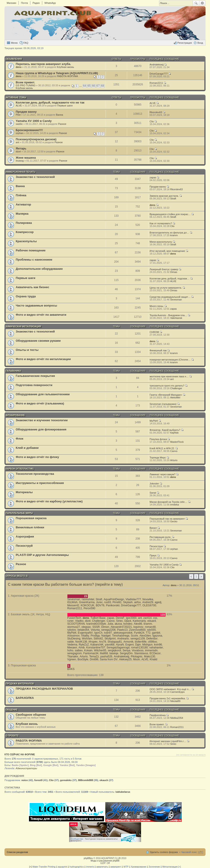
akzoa (118, 624)
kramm (174, 235)
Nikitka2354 (177, 718)
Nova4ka (148, 599)
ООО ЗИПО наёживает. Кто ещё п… (170, 689)
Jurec (99, 602)
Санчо (174, 451)
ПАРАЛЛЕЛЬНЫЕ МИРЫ (19, 513)
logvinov (138, 627)
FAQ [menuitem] (26, 43)
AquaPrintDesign (114, 599)
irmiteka (175, 505)
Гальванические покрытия (35, 376)
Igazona (157, 636)
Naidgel (106, 636)
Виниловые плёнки (30, 527)
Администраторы (26, 768)
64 (85, 86)
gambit (156, 633)
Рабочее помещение (31, 250)
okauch (104, 780)
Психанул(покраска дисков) (36, 139)
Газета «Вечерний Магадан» (166, 395)
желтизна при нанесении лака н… (169, 376)
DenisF (120, 618)
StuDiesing (74, 639)
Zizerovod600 (137, 630)
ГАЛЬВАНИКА (13, 371)
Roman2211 (156, 83)
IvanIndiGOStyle (96, 624)
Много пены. (157, 306)
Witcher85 (100, 650)
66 (94, 86)
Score (135, 636)
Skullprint (110, 639)
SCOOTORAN (76, 624)
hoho (70, 650)
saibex (79, 650)
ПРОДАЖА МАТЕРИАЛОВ (20, 684)
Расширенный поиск (202, 3)
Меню (14, 43)
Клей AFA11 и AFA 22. (162, 448)
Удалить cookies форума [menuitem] (164, 852)
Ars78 (102, 642)
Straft (173, 199)
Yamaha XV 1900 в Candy (34, 121)
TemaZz (94, 656)
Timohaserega (121, 636)
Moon (137, 659)
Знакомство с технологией (35, 177)
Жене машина (26, 158)
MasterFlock (177, 442)
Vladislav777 (133, 599)
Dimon (105, 627)
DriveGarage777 (159, 74)
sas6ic (19, 124)
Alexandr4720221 (121, 627)
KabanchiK (97, 645)
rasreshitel (88, 599)
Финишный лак (158, 350)
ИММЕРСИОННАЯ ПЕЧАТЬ (20, 172)
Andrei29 (148, 602)
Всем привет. (25, 82)
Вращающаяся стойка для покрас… (170, 214)
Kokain (88, 650)
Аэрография (25, 537)
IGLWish (72, 602)
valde (71, 642)
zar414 (147, 618)
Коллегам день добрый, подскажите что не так (50, 103)
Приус (153, 555)
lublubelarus (123, 792)
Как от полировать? (161, 223)
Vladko (79, 621)
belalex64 (83, 630)
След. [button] (201, 577)
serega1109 (138, 639)
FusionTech (74, 618)
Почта (24, 3)
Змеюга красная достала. (164, 196)
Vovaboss (138, 650)
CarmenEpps (177, 692)
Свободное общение (31, 715)
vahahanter (156, 648)
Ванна (60, 115)
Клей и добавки (27, 448)
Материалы (24, 492)
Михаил (72, 648)
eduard (152, 621)
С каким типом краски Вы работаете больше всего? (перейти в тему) (65, 584)
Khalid (153, 659)
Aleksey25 (125, 659)
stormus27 (74, 627)
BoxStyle (83, 659)
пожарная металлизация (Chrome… (170, 360)
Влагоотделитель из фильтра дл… (169, 233)
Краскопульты (26, 241)
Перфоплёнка (158, 715)
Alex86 (138, 624)
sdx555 (151, 630)
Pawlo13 (122, 630)
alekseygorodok (123, 633)
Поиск (196, 3)
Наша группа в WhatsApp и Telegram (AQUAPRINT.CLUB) (57, 73)
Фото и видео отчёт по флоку (37, 457)
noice (25, 780)
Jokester (154, 484)
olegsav (86, 627)
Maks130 (149, 656)
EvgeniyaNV (85, 633)
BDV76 (100, 605)
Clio (152, 121)
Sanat (153, 493)
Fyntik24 (139, 633)
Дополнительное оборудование (39, 269)
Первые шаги (65, 106)
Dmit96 (94, 659)
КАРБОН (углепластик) (20, 469)
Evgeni (129, 645)
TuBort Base (98, 618)
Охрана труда (26, 296)
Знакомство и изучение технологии (42, 420)
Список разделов (17, 852)
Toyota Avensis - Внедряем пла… (168, 315)
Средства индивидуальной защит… (170, 297)
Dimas (174, 272)
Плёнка (21, 195)
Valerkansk (176, 318)
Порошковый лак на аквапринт (167, 519)
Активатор (23, 204)
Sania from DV (109, 659)
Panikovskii (113, 605)
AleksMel (175, 397)
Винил (153, 528)
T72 (148, 633)
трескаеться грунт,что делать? (167, 386)
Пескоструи (156, 546)
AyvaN (120, 645)
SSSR (96, 627)
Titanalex (73, 656)
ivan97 (108, 633)
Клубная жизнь (65, 67)
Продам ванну (26, 112)
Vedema (72, 645)
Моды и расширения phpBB (105, 861)
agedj (158, 602)
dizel (18, 151)
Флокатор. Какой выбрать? (165, 430)
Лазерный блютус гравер (164, 269)
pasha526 (106, 656)
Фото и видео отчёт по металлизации (43, 359)
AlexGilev (145, 636)
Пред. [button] (191, 577)
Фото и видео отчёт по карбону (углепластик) (49, 501)
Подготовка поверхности (34, 385)
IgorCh (98, 633)
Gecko (174, 521)
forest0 (39, 780)
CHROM (154, 332)
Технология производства (35, 474)
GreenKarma (87, 602)
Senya (126, 650)
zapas (153, 177)
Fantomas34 (91, 653)
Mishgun (148, 645)
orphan (20, 133)
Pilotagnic (137, 656)
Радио (36, 3)
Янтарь (21, 148)
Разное (62, 124)
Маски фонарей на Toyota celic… (168, 502)
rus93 (108, 602)
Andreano (123, 639)
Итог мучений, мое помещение (167, 251)
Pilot (18, 115)
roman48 (150, 627)
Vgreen (72, 659)
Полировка (24, 223)
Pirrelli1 (117, 602)
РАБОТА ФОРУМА (67, 76)
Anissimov (74, 636)
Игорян (93, 642)
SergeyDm (126, 653)
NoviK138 (81, 642)
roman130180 (140, 648)
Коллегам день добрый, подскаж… (170, 279)
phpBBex (88, 858)
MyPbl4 (154, 421)
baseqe (114, 653)
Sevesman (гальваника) (163, 404)
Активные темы (16, 98)
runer (71, 621)
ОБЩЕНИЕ (12, 710)
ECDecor (155, 653)
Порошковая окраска (31, 518)
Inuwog (20, 161)
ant (17, 142)
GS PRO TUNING (26, 85)
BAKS (71, 669)
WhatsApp (50, 3)
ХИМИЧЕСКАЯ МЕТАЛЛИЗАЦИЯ (23, 327)
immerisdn (151, 650)
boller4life (141, 642)
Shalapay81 (115, 642)
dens (19, 67)
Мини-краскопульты (161, 242)
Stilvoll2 (98, 639)
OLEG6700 (149, 605)
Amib (82, 648)
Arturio (174, 460)
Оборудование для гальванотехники (43, 394)
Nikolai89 (175, 701)
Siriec (119, 621)
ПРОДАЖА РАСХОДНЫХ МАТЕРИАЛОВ (44, 689)
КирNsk (175, 433)
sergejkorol (114, 650)
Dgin (138, 645)
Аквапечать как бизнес (32, 287)
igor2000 (131, 618)
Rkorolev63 (156, 112)
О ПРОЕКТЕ (12, 736)
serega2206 (108, 630)
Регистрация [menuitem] (185, 43)
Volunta (95, 630)
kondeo (128, 624)
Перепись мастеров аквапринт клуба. (43, 64)
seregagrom (75, 653)
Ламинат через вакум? (162, 474)
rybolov (72, 630)
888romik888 (86, 780)
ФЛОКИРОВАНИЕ (15, 415)
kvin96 (158, 645)
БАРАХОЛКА (25, 698)
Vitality (85, 636)
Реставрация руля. (160, 537)
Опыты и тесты (27, 350)
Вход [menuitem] (200, 43)
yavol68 (110, 645)
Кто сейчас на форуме (20, 754)
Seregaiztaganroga (118, 648)
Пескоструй (24, 546)
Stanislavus (141, 653)
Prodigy (95, 636)
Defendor (152, 639)
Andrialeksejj (157, 65)
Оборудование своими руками (38, 341)
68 (103, 86)
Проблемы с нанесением (34, 260)
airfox (137, 602)
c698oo (153, 642)
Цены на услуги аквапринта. (166, 288)
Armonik (128, 642)
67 (98, 86)
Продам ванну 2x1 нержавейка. (168, 698)
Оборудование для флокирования (41, 429)
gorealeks (66, 780)
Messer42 (73, 605)
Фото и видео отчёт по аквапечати (41, 315)
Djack (128, 621)
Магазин (11, 3)
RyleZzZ (84, 645)
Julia (110, 624)
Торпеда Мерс (158, 458)
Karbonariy (139, 621)
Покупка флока (158, 439)
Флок (20, 439)
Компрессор (25, 232)
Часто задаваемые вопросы (36, 306)
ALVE (19, 106)
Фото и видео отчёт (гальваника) (40, 403)
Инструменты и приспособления (40, 483)
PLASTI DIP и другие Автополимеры (42, 555)
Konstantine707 (96, 648)
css (155, 618)
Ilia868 (104, 653)
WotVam (87, 639)
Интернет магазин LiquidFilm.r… (168, 741)
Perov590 (89, 608)
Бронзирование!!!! (29, 130)
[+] (30, 867)
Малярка (22, 214)
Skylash (128, 602)
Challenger (176, 388)
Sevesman (176, 300)
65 (89, 86)
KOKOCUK (87, 605)
